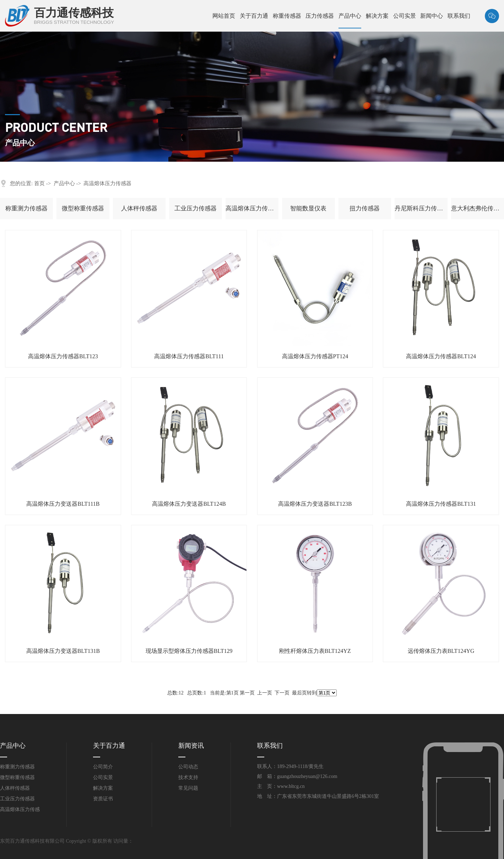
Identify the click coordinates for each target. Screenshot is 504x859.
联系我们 (459, 16)
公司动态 (188, 767)
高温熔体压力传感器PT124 (315, 356)
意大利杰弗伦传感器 (478, 208)
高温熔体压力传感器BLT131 (441, 504)
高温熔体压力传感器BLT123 (63, 356)
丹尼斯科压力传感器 (421, 208)
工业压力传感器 (196, 208)
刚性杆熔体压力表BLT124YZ (315, 651)
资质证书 (103, 799)
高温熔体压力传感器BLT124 (441, 356)
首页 (39, 183)
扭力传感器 (365, 208)
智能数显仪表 (308, 208)
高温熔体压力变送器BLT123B (315, 504)
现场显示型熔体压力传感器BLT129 (189, 651)
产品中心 (350, 16)
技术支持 (188, 777)
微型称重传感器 (83, 208)
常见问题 (188, 788)
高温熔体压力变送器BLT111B (63, 504)
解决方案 (377, 16)
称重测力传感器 (26, 208)
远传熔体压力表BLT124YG (441, 651)
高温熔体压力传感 (20, 809)
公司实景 (405, 16)
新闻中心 (432, 16)
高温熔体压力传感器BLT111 (189, 356)
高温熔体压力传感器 (107, 183)
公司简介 (103, 767)
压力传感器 (320, 16)
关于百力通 (254, 16)
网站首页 (224, 16)
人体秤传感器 (139, 208)
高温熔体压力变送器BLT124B (189, 504)
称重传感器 (287, 16)
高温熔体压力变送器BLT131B (63, 651)
